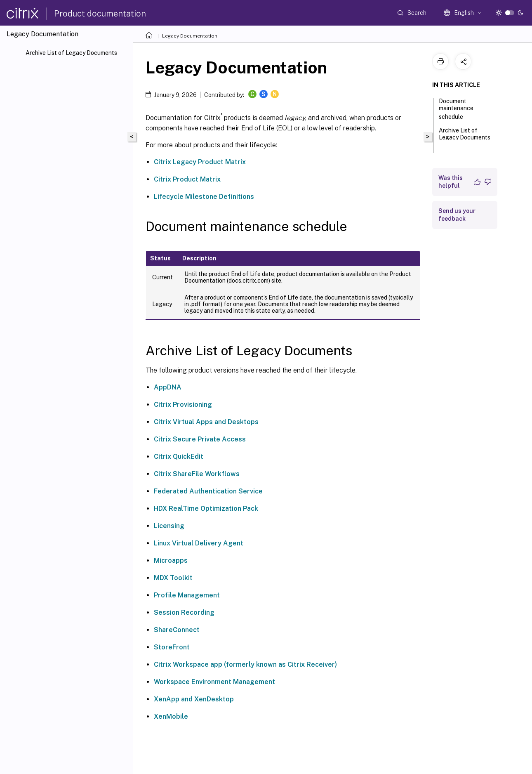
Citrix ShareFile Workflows (197, 474)
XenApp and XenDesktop (194, 699)
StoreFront (172, 647)
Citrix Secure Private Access (200, 439)
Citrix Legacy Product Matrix (200, 162)
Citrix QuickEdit (179, 457)
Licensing (169, 526)
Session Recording (184, 612)
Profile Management (187, 595)
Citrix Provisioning (183, 405)
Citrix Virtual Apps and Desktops (206, 422)
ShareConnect (177, 630)
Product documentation (100, 14)
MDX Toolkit (173, 578)
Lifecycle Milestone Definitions (204, 197)
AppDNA (168, 387)
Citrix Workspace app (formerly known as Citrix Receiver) (245, 664)
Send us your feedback (457, 215)
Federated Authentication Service (208, 491)
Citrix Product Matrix (187, 179)
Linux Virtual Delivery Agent (199, 543)
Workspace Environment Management (214, 682)
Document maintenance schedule (456, 109)
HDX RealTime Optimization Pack (206, 509)
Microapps (171, 560)
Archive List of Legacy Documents (71, 53)
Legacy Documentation (190, 36)
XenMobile (171, 716)
